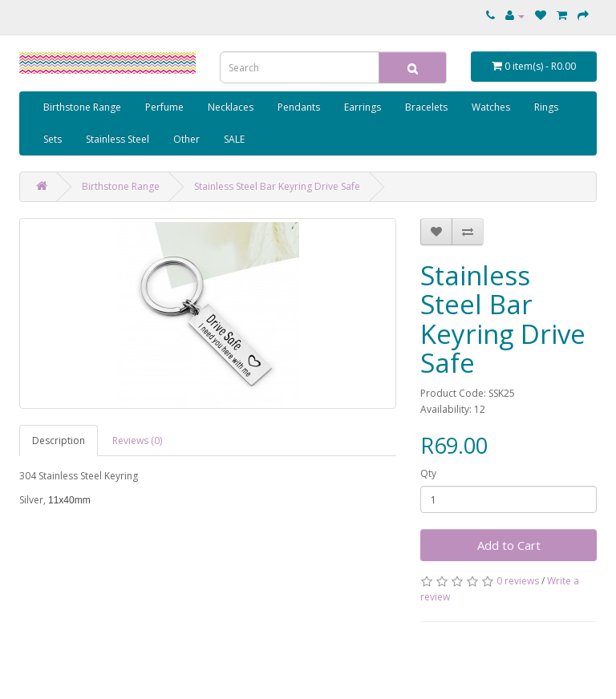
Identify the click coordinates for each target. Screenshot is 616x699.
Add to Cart (509, 545)
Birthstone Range (82, 107)
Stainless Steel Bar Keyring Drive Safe (277, 186)
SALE (234, 139)
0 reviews (518, 581)
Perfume (164, 107)
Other (186, 139)
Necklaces (231, 107)
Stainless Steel (118, 139)
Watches (491, 107)
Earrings (363, 107)
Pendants (299, 107)
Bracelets (426, 107)
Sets (53, 139)
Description (59, 440)
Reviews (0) (137, 440)
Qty (428, 473)
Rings (546, 107)
